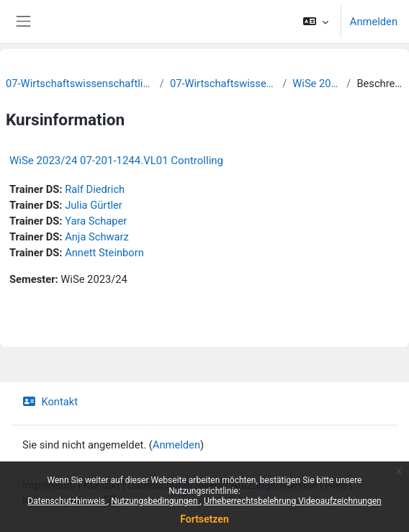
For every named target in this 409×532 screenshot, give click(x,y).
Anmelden (374, 22)
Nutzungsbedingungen (155, 501)
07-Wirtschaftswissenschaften (223, 84)
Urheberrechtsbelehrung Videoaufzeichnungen (293, 501)
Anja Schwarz (97, 237)
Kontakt (50, 402)
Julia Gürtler (94, 205)
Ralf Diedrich (95, 189)
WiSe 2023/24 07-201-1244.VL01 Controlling (116, 161)
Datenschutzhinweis (67, 501)
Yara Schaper (96, 221)
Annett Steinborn (104, 253)
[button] (315, 22)
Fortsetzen (204, 519)
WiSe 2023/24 (316, 84)
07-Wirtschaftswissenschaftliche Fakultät (80, 84)
